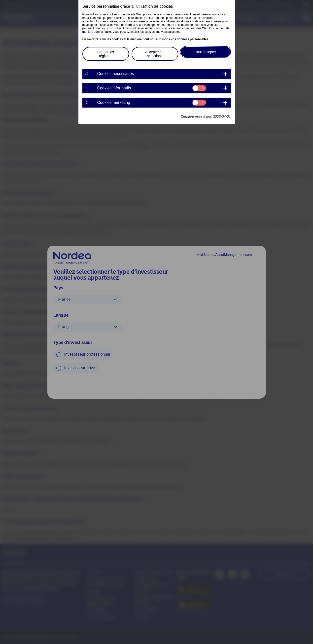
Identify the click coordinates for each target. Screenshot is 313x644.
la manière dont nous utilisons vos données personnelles (168, 39)
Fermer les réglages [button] (106, 54)
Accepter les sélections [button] (155, 54)
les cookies (115, 39)
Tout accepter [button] (206, 52)
